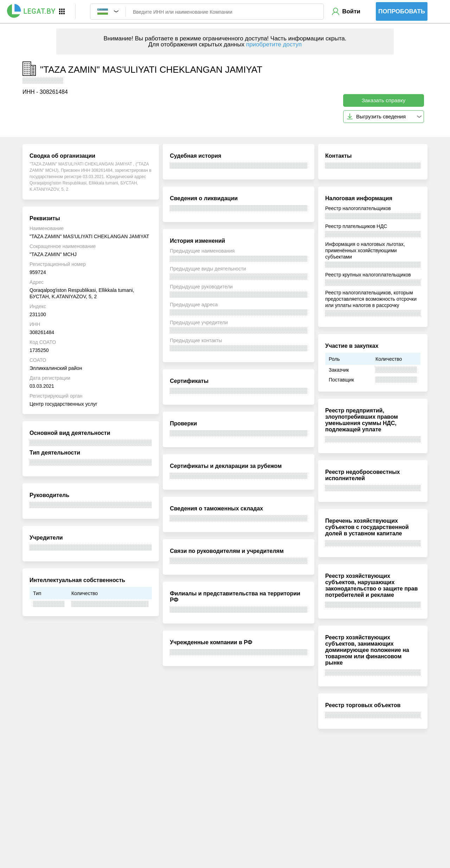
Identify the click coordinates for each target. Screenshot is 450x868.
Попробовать (402, 11)
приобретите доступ (274, 44)
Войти (351, 11)
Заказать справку (384, 100)
